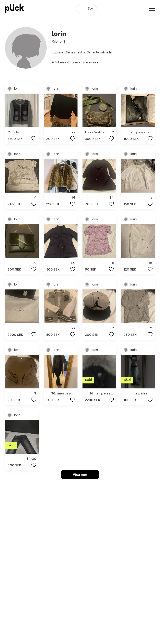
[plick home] (15, 9)
